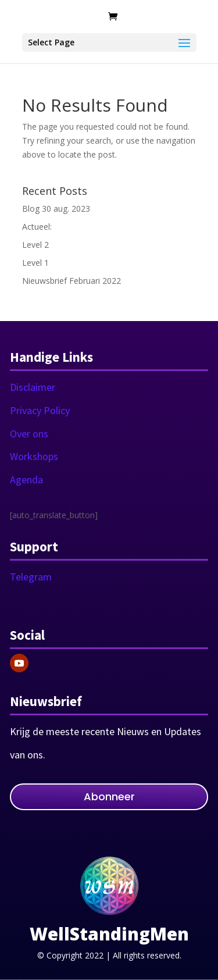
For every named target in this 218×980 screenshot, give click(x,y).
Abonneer (109, 797)
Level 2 (35, 245)
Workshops (34, 456)
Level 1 (35, 263)
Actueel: (37, 227)
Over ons (29, 434)
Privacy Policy (40, 410)
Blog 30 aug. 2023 (56, 209)
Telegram (31, 577)
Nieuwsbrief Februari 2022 (72, 281)
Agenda (26, 480)
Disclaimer (33, 387)
